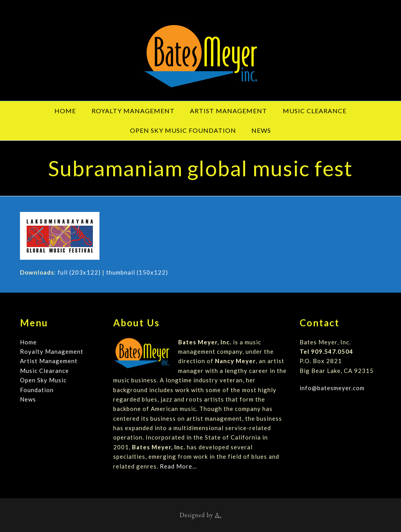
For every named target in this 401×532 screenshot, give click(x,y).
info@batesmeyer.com (332, 388)
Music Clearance (44, 371)
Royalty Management (52, 351)
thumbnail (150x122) (137, 272)
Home (28, 342)
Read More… (178, 466)
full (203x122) (79, 272)
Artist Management (49, 361)
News (28, 399)
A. (218, 515)
